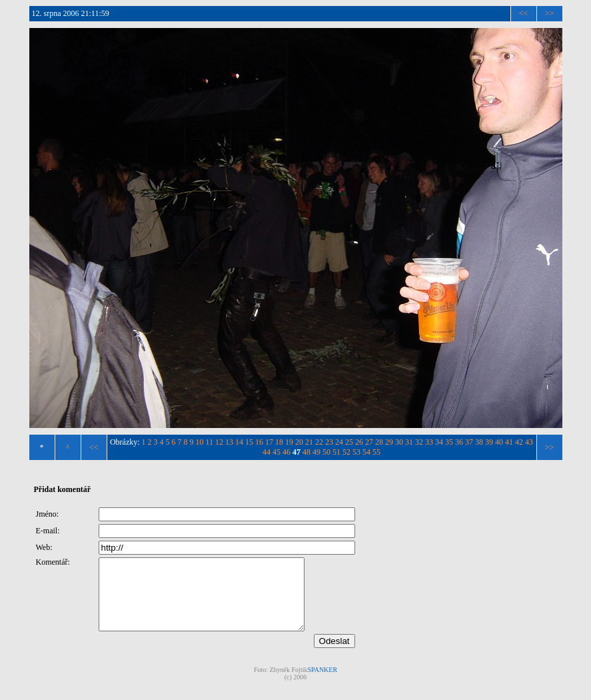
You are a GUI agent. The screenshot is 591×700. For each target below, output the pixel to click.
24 (339, 442)
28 (379, 442)
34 (439, 442)
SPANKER (322, 684)
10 (200, 442)
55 (376, 452)
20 (299, 442)
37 (469, 442)
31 (409, 442)
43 (529, 442)
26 (359, 442)
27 (369, 442)
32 (419, 442)
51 (336, 452)
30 (399, 442)
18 (279, 442)
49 (316, 452)
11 (210, 442)
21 (309, 442)
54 (366, 452)
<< (524, 13)
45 (277, 452)
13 (229, 442)
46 (287, 452)
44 (267, 452)
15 (249, 442)
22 (319, 442)
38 (479, 442)
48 (306, 452)
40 (499, 442)
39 (489, 442)
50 (326, 452)
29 (389, 442)
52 (346, 452)
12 (219, 442)
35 (449, 442)
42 (519, 442)
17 (269, 442)
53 (356, 452)
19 (289, 442)
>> (550, 13)
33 (429, 442)
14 (239, 442)
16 (259, 442)
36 (459, 442)
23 (329, 442)
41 (509, 442)
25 (349, 442)
